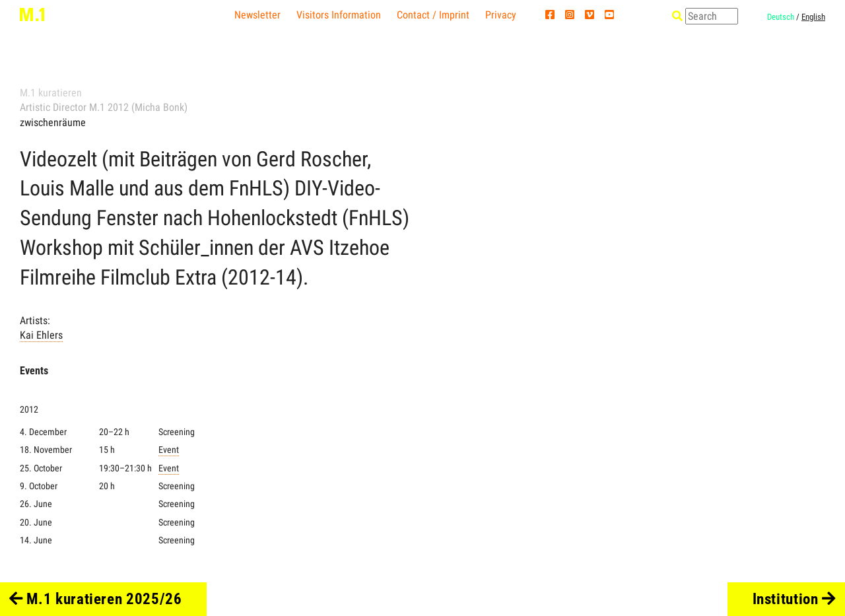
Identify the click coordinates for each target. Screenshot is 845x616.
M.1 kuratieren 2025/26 (96, 599)
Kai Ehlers (41, 335)
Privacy (501, 15)
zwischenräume (53, 122)
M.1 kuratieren (51, 93)
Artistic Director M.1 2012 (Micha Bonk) (104, 107)
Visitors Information (339, 15)
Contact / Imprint (433, 15)
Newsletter (257, 15)
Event (169, 450)
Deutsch (781, 17)
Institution (794, 599)
